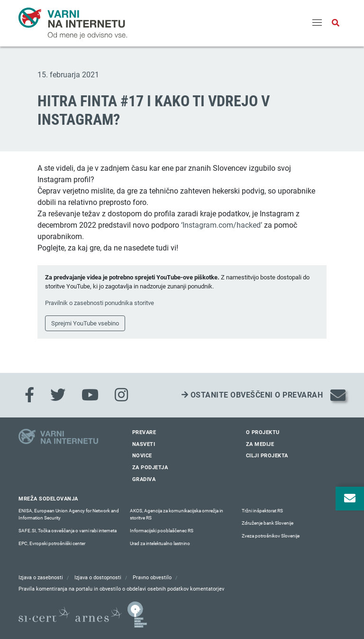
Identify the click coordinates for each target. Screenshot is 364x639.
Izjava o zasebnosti (41, 578)
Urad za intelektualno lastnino (160, 543)
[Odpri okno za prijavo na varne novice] (350, 499)
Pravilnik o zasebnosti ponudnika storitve (100, 303)
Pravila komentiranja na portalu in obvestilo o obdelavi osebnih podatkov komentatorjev (121, 589)
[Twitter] (58, 395)
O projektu (263, 432)
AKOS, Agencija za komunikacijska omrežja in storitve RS (177, 514)
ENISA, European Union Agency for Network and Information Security (69, 514)
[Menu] (317, 23)
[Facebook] (29, 395)
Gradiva (144, 479)
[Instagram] (121, 395)
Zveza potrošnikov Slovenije (271, 536)
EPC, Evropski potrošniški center (52, 543)
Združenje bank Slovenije (268, 523)
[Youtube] (90, 395)
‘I (183, 225)
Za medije (260, 444)
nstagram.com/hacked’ (223, 225)
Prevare (144, 432)
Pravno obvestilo (152, 578)
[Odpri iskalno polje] (336, 23)
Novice (142, 456)
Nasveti (144, 444)
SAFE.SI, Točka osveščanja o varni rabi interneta (68, 531)
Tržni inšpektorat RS (262, 511)
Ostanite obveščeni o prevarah (252, 395)
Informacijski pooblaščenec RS (162, 531)
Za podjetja (150, 468)
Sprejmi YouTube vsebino (85, 323)
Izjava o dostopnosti (98, 578)
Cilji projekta (267, 456)
